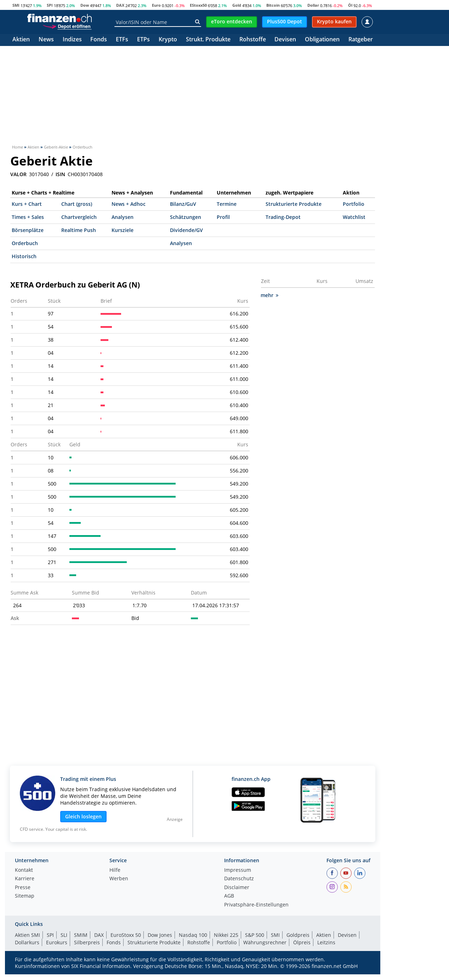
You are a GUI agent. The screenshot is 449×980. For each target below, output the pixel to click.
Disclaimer (237, 888)
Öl (350, 5)
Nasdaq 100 (193, 935)
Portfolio (354, 204)
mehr (269, 295)
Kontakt (24, 870)
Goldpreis (298, 935)
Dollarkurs (27, 942)
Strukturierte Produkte (294, 204)
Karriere (25, 879)
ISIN (60, 174)
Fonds (99, 40)
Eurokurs (57, 942)
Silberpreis (87, 942)
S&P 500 (255, 935)
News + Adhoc (129, 204)
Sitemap (25, 896)
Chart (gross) (77, 204)
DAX (120, 5)
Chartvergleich (79, 217)
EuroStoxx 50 (126, 935)
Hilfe (115, 870)
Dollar (313, 5)
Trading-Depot (283, 217)
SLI (64, 935)
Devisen (285, 40)
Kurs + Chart (27, 204)
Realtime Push (79, 230)
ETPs (143, 40)
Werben (119, 879)
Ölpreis (302, 942)
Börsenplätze (28, 230)
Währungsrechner (265, 942)
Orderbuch (25, 243)
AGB (229, 896)
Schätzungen (186, 217)
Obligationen (322, 40)
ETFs (122, 40)
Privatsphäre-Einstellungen (256, 905)
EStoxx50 (198, 5)
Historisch (24, 256)
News (46, 40)
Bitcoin (273, 5)
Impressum (238, 870)
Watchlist (354, 217)
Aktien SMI (27, 935)
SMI (16, 5)
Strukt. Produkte (208, 40)
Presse (23, 888)
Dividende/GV (186, 230)
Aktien (21, 40)
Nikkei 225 (226, 935)
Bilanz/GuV (183, 204)
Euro (156, 5)
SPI (50, 5)
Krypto (168, 40)
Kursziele (123, 230)
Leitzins (326, 942)
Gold (237, 5)
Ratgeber (361, 40)
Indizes (72, 40)
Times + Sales (28, 217)
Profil (223, 217)
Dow (85, 5)
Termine (227, 204)
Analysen (123, 217)
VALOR (18, 174)
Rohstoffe (253, 40)
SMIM (81, 935)
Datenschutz (239, 879)
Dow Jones (160, 935)
